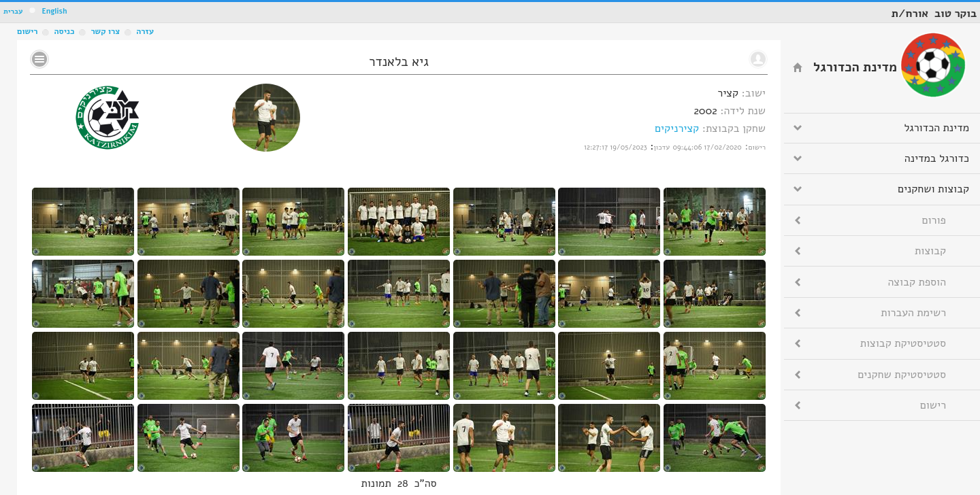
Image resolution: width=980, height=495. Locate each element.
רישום (27, 31)
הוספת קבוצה (917, 282)
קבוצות (930, 251)
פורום (934, 220)
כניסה (64, 31)
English (54, 11)
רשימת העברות (913, 313)
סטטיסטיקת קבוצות (903, 343)
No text (39, 59)
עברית (13, 11)
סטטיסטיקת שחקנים (902, 375)
